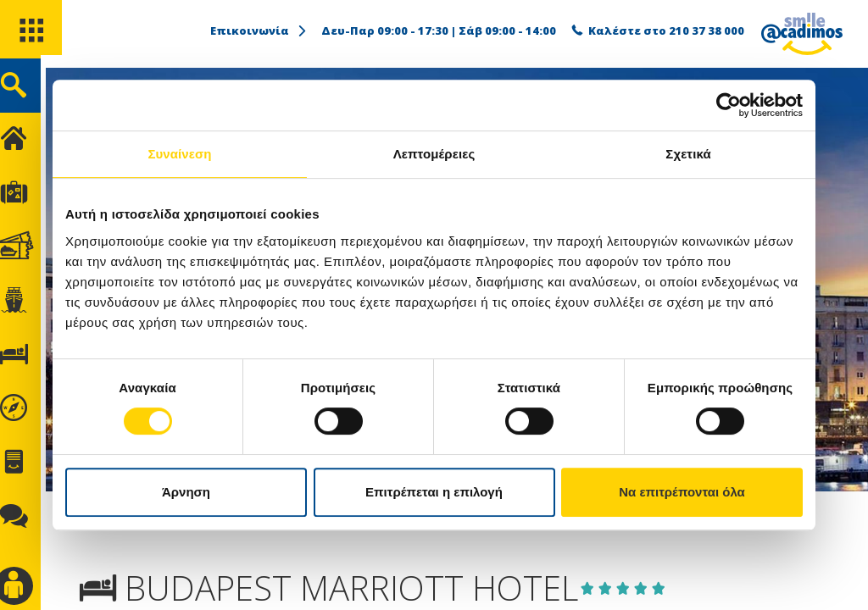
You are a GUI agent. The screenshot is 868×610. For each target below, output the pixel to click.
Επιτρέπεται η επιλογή (434, 492)
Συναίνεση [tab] (179, 154)
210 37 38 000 (707, 30)
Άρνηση (186, 492)
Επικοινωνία (259, 30)
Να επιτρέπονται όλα (682, 492)
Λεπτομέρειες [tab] (434, 154)
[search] (32, 92)
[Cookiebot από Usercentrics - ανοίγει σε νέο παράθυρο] (729, 105)
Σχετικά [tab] (688, 154)
